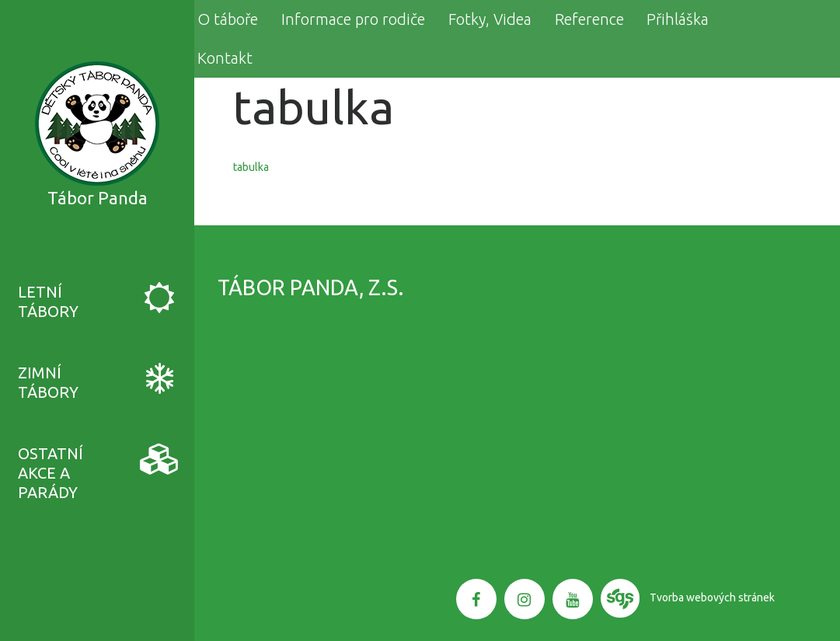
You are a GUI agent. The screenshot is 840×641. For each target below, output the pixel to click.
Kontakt (225, 58)
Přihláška (678, 19)
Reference (589, 19)
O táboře (228, 19)
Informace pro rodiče (353, 19)
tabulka (251, 167)
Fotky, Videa (490, 19)
